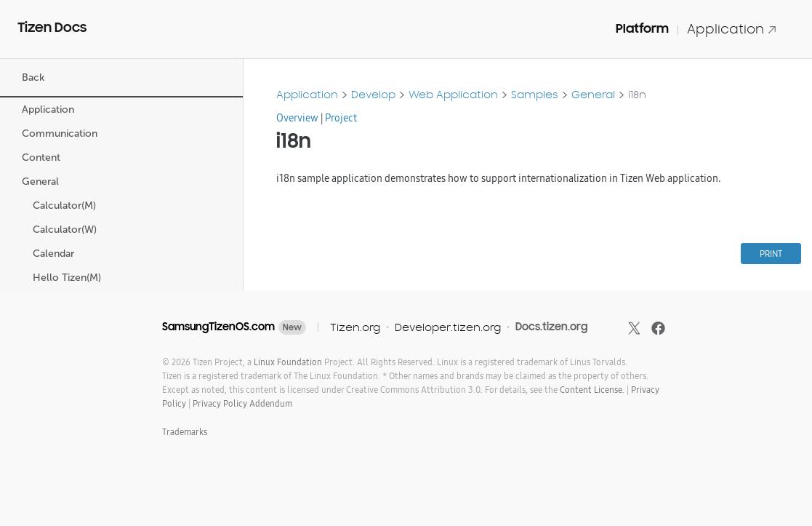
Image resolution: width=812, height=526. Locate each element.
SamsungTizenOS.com (218, 327)
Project (341, 118)
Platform (642, 28)
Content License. (592, 390)
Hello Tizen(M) (68, 278)
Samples (535, 94)
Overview (297, 118)
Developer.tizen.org (448, 327)
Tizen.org (355, 327)
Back (33, 77)
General (42, 182)
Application (732, 29)
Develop (373, 94)
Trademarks (185, 432)
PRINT (771, 254)
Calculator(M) (66, 206)
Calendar (55, 254)
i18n (637, 94)
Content (43, 158)
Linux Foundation (288, 362)
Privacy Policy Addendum (242, 403)
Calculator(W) (66, 230)
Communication (61, 134)
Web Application (453, 94)
